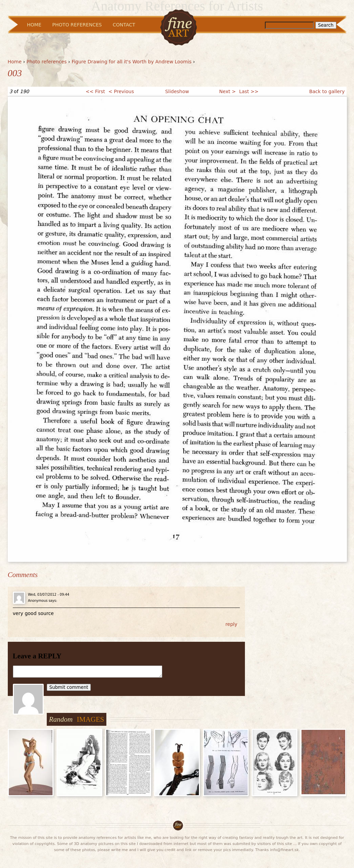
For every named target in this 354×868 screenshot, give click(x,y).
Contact (124, 25)
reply (231, 624)
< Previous (121, 91)
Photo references (47, 62)
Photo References (77, 25)
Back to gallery (327, 91)
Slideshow (177, 91)
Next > (227, 91)
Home (15, 62)
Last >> (249, 91)
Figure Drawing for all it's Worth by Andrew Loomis (131, 62)
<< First (95, 91)
